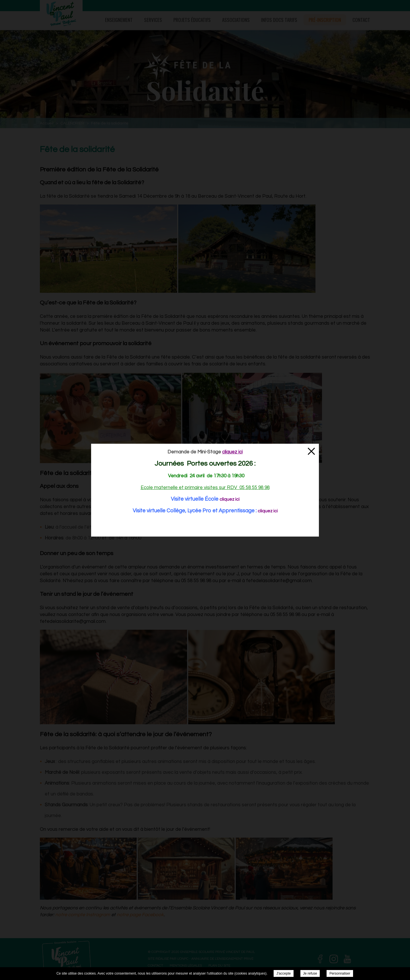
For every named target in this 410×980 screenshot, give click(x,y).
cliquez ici (229, 499)
